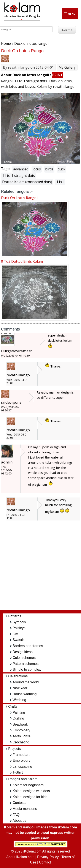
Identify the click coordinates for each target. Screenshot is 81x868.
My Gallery (67, 67)
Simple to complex (27, 670)
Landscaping (22, 767)
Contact (45, 862)
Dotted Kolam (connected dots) (27, 182)
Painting (19, 713)
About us (19, 821)
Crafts (13, 707)
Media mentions (25, 809)
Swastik (18, 640)
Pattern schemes (25, 664)
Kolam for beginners (28, 785)
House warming (25, 694)
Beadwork (20, 724)
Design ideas (23, 652)
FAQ (16, 815)
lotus (37, 169)
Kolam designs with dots (31, 791)
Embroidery (21, 730)
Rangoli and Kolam (23, 779)
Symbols (19, 622)
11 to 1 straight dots (19, 176)
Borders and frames (28, 646)
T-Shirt (18, 772)
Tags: (6, 169)
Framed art (21, 755)
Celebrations (18, 676)
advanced (21, 169)
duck (61, 169)
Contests (19, 803)
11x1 (60, 182)
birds (49, 169)
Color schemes (24, 658)
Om (15, 634)
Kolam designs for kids (30, 797)
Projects (14, 749)
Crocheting (21, 742)
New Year (20, 688)
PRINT (58, 75)
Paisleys (19, 628)
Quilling (18, 718)
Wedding (19, 700)
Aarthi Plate (21, 736)
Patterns (15, 616)
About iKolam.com (20, 857)
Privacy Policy (48, 857)
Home (6, 43)
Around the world (26, 682)
